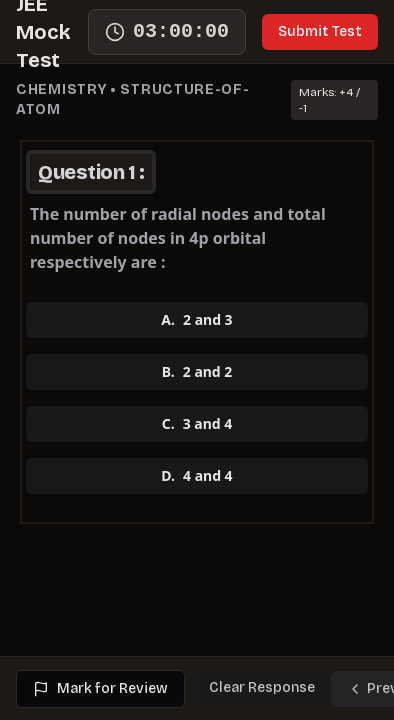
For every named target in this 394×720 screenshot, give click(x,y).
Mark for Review (100, 688)
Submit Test (320, 31)
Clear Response (262, 687)
